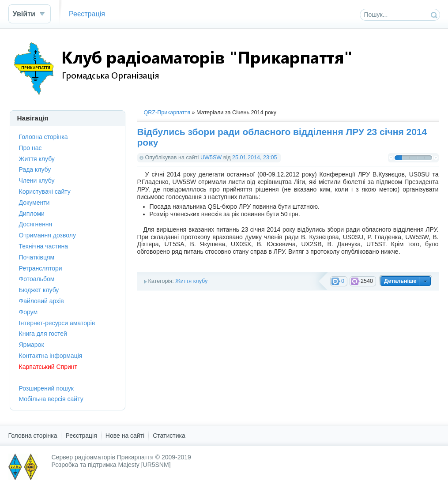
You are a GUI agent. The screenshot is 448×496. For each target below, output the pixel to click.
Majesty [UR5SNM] (145, 465)
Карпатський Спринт (48, 367)
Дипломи (32, 214)
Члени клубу (37, 180)
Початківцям (37, 257)
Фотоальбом (37, 279)
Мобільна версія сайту (51, 399)
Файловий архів (41, 301)
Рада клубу (35, 169)
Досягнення (36, 224)
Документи (34, 203)
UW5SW (211, 158)
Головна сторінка (43, 137)
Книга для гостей (43, 334)
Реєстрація (87, 14)
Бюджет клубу (39, 290)
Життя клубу (191, 281)
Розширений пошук (46, 388)
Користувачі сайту (45, 192)
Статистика (169, 436)
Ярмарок (32, 345)
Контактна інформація (51, 356)
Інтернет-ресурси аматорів (57, 323)
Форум (28, 312)
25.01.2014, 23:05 (255, 158)
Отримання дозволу (47, 235)
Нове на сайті (125, 436)
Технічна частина (44, 246)
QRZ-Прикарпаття (167, 113)
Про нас (30, 148)
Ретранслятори (41, 268)
